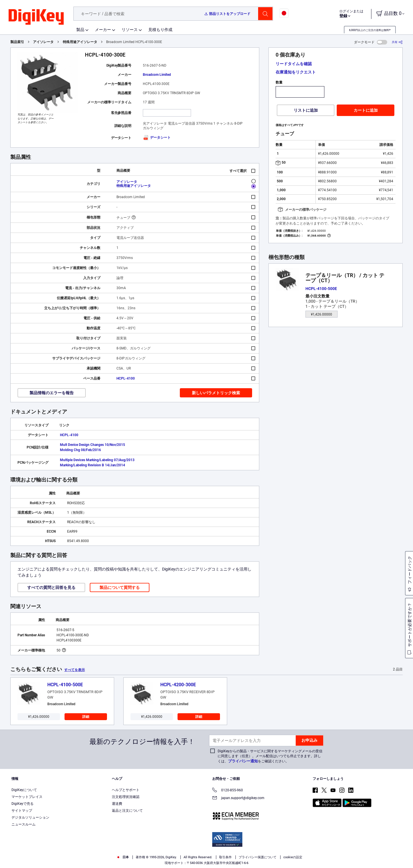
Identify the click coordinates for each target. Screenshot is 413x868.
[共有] (397, 42)
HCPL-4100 (126, 378)
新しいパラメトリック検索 (216, 393)
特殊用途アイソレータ (80, 42)
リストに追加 (306, 110)
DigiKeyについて (24, 790)
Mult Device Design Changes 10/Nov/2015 (92, 445)
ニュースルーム (24, 824)
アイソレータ (43, 42)
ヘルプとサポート (126, 790)
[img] (36, 17)
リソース (130, 30)
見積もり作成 (160, 30)
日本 (123, 857)
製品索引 (17, 42)
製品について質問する (120, 587)
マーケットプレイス (27, 797)
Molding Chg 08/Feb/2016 (80, 450)
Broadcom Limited (157, 75)
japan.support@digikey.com (238, 798)
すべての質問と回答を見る (51, 587)
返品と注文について (127, 811)
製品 (80, 30)
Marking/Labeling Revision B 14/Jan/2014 (92, 465)
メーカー (103, 30)
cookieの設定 (293, 857)
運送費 (117, 804)
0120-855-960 (228, 791)
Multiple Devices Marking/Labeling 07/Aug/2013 (97, 460)
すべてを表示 (75, 670)
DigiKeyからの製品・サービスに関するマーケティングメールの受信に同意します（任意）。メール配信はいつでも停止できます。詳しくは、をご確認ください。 (270, 756)
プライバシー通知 (243, 761)
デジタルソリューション (30, 817)
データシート (157, 138)
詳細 (86, 717)
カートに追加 (366, 110)
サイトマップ (22, 811)
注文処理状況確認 (126, 797)
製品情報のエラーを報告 (52, 393)
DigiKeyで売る (23, 804)
